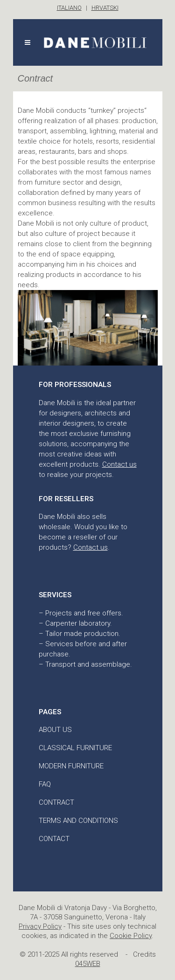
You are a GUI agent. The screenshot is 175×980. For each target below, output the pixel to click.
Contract (56, 802)
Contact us (119, 464)
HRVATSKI (105, 8)
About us (55, 730)
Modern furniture (71, 766)
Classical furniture (75, 748)
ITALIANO (69, 8)
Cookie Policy (131, 936)
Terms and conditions (78, 821)
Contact (54, 839)
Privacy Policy (40, 926)
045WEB (88, 964)
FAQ (45, 784)
